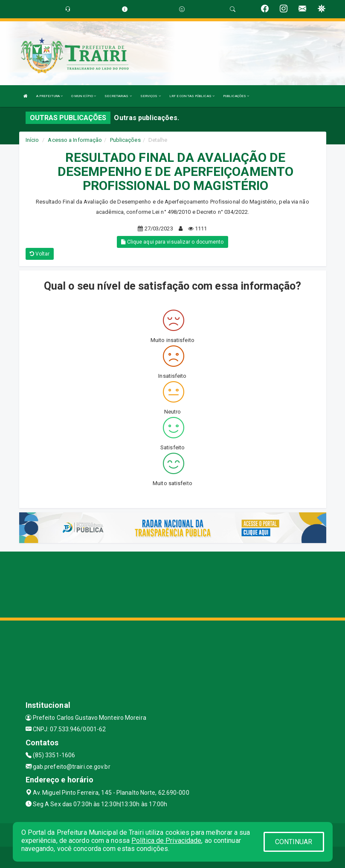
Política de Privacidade (166, 841)
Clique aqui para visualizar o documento (172, 242)
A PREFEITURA (49, 96)
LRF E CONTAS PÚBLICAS (192, 96)
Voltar (40, 254)
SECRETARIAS (118, 96)
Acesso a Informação (75, 140)
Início (32, 140)
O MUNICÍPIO (84, 96)
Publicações (125, 140)
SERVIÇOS (151, 96)
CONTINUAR (294, 842)
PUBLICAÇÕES (236, 96)
